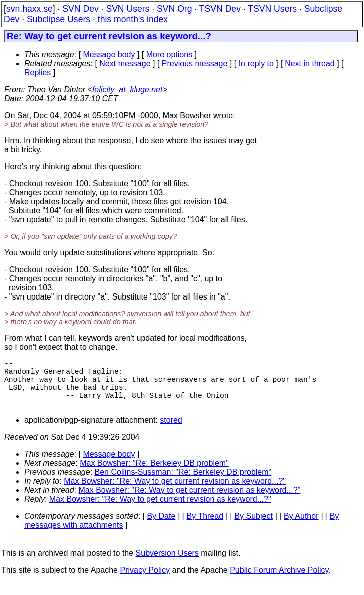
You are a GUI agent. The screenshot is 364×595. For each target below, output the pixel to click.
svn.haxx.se (29, 9)
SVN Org (174, 9)
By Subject (253, 528)
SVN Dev (80, 9)
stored (171, 432)
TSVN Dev (220, 9)
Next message (125, 63)
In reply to (256, 63)
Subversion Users (167, 565)
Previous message (195, 63)
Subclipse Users (58, 19)
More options (169, 54)
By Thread (205, 528)
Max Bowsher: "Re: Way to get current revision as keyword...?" (175, 493)
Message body (109, 54)
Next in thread (310, 63)
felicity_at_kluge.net (127, 89)
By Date (161, 528)
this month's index (133, 19)
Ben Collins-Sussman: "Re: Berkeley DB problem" (183, 484)
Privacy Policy (145, 582)
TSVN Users (272, 9)
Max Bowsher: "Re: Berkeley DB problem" (154, 475)
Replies (37, 72)
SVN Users (127, 9)
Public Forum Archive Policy (279, 582)
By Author (301, 528)
